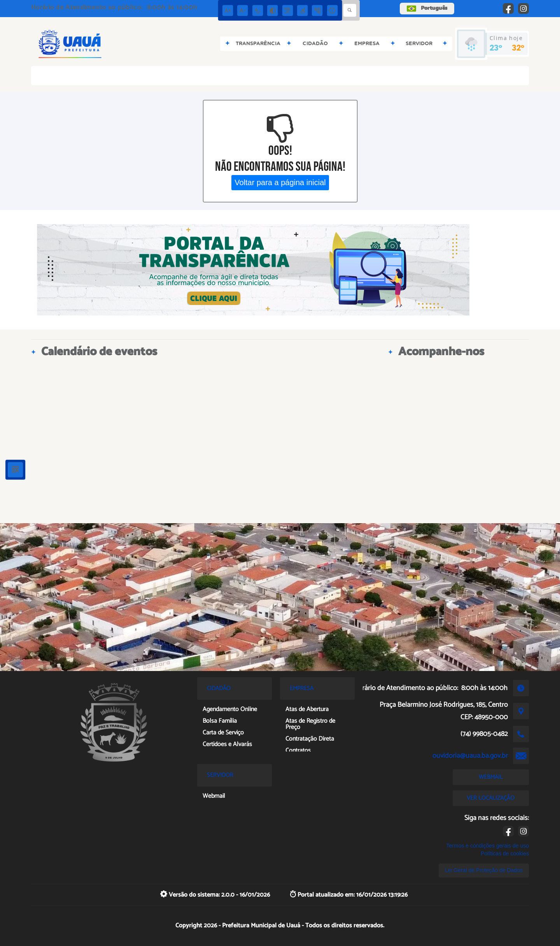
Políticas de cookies (505, 853)
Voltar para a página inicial (280, 182)
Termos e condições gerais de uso (488, 846)
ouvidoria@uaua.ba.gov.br (470, 756)
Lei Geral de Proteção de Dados (484, 870)
